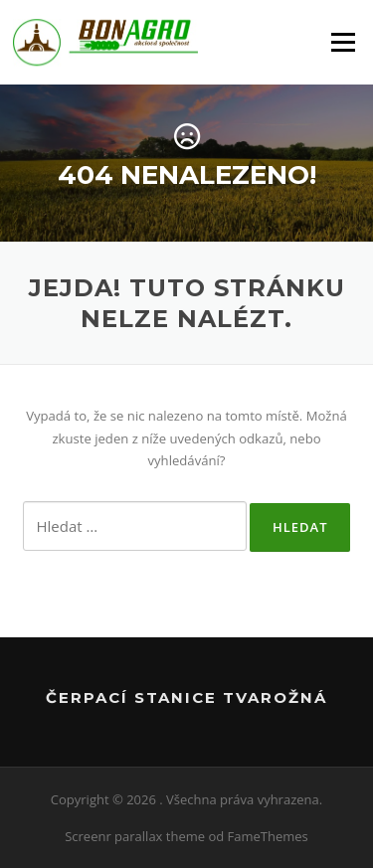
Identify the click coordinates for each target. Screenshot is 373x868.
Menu (343, 42)
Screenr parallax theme (135, 836)
